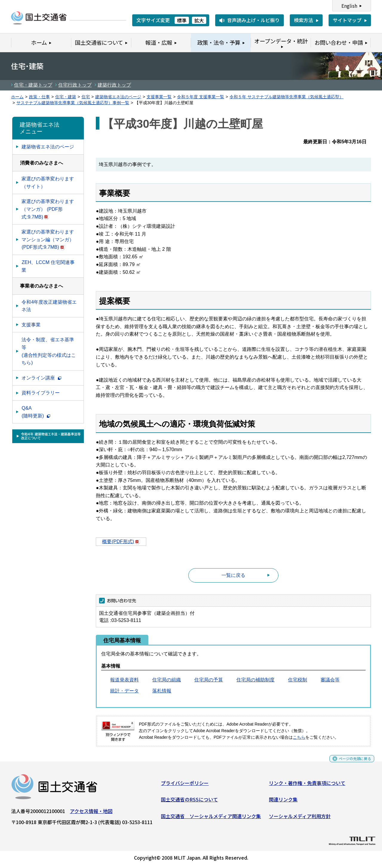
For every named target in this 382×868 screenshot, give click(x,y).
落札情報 (162, 691)
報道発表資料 (124, 680)
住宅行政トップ (75, 85)
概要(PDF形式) (121, 541)
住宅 (86, 97)
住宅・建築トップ (33, 85)
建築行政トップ (114, 85)
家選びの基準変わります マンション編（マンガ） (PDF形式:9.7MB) (48, 239)
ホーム (17, 97)
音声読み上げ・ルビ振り (253, 20)
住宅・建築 (66, 97)
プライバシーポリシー (185, 785)
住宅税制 (298, 680)
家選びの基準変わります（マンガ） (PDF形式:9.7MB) (48, 209)
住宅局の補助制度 (255, 680)
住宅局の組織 (167, 680)
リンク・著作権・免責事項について (307, 785)
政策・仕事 (39, 97)
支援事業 (31, 325)
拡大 (199, 20)
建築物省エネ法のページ (118, 97)
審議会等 (330, 680)
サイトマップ (347, 20)
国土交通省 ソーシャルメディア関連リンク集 (211, 818)
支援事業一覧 (159, 97)
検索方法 (304, 20)
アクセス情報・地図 (91, 813)
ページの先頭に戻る (350, 764)
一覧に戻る (233, 575)
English (349, 6)
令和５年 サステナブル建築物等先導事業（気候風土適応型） (286, 97)
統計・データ (124, 691)
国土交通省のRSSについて (189, 802)
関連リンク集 (283, 802)
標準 (182, 20)
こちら (299, 737)
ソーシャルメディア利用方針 (300, 818)
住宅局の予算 (209, 680)
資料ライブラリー (41, 393)
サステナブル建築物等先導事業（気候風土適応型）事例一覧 (73, 103)
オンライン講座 (41, 378)
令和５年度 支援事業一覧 (201, 97)
